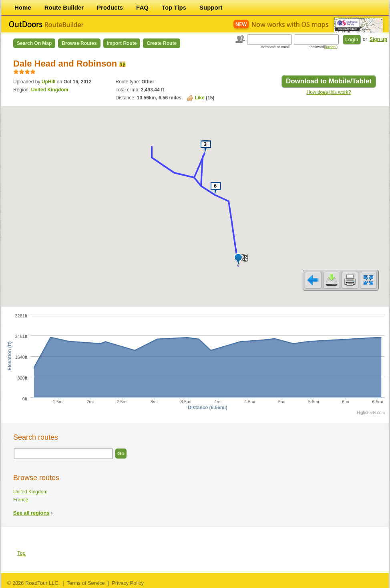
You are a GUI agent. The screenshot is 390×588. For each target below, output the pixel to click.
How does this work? (329, 92)
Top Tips (174, 7)
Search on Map (34, 43)
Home (23, 7)
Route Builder (64, 7)
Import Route (122, 43)
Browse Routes (79, 43)
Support (211, 7)
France (21, 500)
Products (110, 7)
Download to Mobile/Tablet (329, 81)
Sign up (378, 39)
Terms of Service (85, 583)
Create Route (162, 43)
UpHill (49, 82)
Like (200, 98)
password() (323, 47)
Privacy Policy (128, 583)
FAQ (142, 7)
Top (21, 553)
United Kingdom (50, 90)
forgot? (331, 47)
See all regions (31, 513)
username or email (274, 47)
